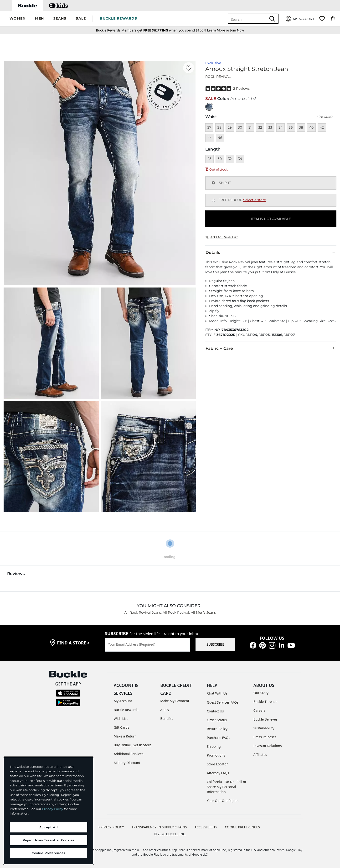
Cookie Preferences (242, 827)
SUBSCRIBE (215, 644)
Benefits (167, 719)
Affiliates (260, 755)
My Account (123, 701)
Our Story (261, 693)
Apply (165, 710)
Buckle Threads (265, 702)
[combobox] (248, 19)
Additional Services (129, 754)
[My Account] (300, 19)
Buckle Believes (265, 719)
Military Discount (127, 763)
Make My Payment (175, 701)
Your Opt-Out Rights (223, 801)
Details (271, 252)
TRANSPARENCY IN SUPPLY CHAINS (159, 827)
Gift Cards (121, 727)
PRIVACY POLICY (111, 827)
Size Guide (325, 117)
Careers (259, 710)
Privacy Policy (53, 809)
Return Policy (217, 729)
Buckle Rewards (126, 710)
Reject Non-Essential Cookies (49, 840)
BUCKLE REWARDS (118, 18)
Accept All (49, 827)
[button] (18, 19)
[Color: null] (209, 107)
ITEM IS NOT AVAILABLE (271, 219)
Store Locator (217, 764)
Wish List (121, 719)
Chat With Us (217, 693)
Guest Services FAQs (223, 702)
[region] (49, 811)
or (219, 30)
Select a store (255, 200)
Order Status (217, 720)
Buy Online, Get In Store (133, 745)
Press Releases (265, 737)
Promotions (216, 755)
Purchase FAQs (219, 738)
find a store (73, 643)
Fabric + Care (271, 348)
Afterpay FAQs (218, 773)
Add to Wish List (222, 237)
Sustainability (264, 728)
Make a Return (125, 736)
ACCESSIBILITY (206, 827)
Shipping (214, 746)
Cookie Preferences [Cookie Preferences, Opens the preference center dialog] (49, 853)
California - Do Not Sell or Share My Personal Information (227, 787)
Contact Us (215, 711)
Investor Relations (268, 746)
